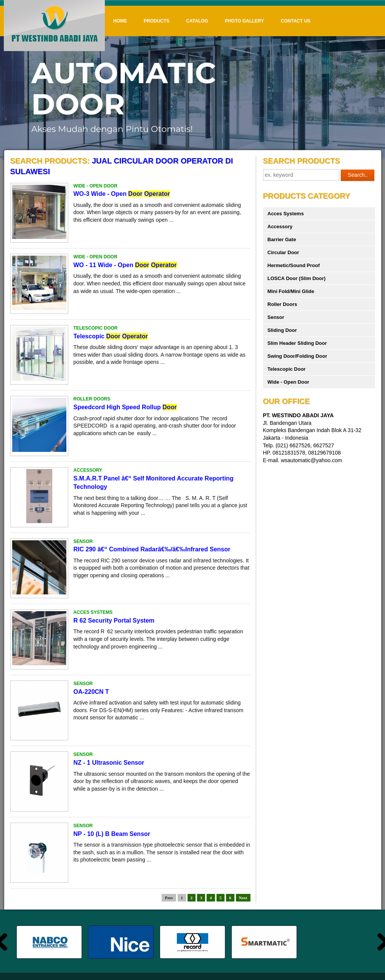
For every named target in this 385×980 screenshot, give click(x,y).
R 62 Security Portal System (114, 621)
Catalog (197, 21)
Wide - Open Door (289, 382)
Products (156, 21)
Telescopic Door (287, 369)
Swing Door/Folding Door (298, 356)
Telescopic (111, 336)
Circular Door (283, 252)
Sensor (276, 317)
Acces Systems (286, 214)
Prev (169, 898)
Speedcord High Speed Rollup (125, 407)
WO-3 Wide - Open (122, 194)
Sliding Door (282, 330)
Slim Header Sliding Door (297, 343)
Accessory (280, 227)
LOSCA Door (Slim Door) (297, 278)
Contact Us (296, 21)
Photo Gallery (245, 21)
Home (120, 21)
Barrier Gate (282, 239)
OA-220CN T (91, 692)
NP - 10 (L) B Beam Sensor (112, 834)
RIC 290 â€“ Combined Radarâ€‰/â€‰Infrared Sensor (152, 549)
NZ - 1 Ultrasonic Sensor (109, 763)
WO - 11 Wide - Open (125, 265)
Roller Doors (282, 304)
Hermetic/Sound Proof (294, 265)
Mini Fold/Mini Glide (291, 291)
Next (243, 898)
